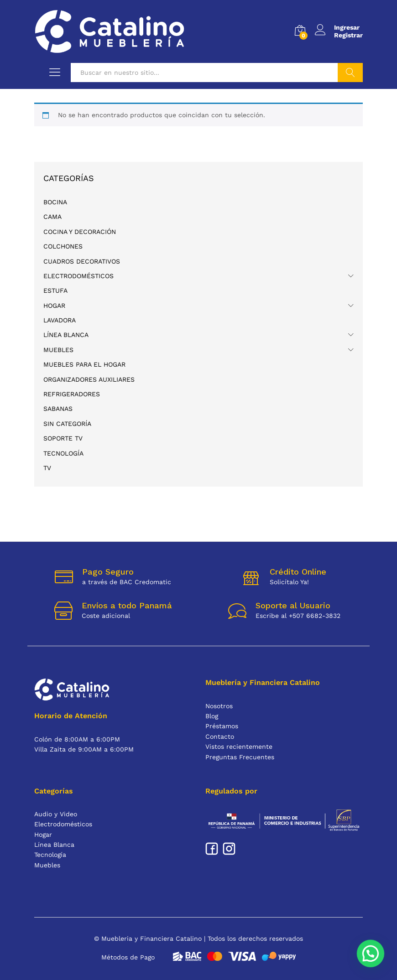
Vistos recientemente (239, 747)
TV (47, 468)
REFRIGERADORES (72, 394)
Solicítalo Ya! (289, 582)
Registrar (348, 35)
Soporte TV (63, 438)
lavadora (60, 320)
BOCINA (55, 202)
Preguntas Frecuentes (240, 757)
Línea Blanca (66, 335)
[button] (374, 964)
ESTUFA (55, 290)
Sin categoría (67, 424)
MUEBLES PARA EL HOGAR (84, 364)
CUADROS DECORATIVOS (82, 261)
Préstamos (222, 726)
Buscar (350, 73)
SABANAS (58, 409)
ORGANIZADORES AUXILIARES (89, 379)
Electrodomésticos (78, 276)
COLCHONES (63, 246)
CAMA (52, 217)
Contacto (220, 736)
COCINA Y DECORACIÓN (80, 232)
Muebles (58, 350)
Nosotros (219, 706)
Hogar (54, 306)
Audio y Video (56, 814)
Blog (212, 716)
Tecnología (63, 453)
